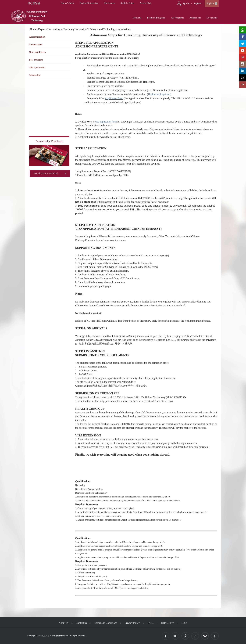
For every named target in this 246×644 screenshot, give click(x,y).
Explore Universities (89, 3)
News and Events (37, 52)
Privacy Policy (132, 623)
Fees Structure (36, 60)
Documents (212, 18)
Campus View (36, 44)
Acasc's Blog (145, 3)
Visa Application (37, 67)
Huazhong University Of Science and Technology (89, 29)
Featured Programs (156, 18)
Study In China (127, 3)
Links (184, 623)
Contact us (81, 623)
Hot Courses (109, 3)
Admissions (195, 18)
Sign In (186, 3)
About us (137, 18)
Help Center (167, 623)
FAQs (150, 623)
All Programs (177, 18)
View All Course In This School (46, 173)
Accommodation (37, 37)
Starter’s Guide (68, 3)
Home (33, 29)
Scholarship (35, 75)
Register (198, 3)
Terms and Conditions (106, 623)
